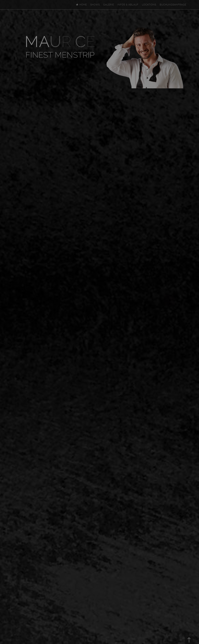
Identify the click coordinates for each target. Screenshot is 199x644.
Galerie (109, 5)
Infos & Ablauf (128, 5)
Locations (149, 5)
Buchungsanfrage (173, 5)
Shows (95, 5)
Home (81, 5)
